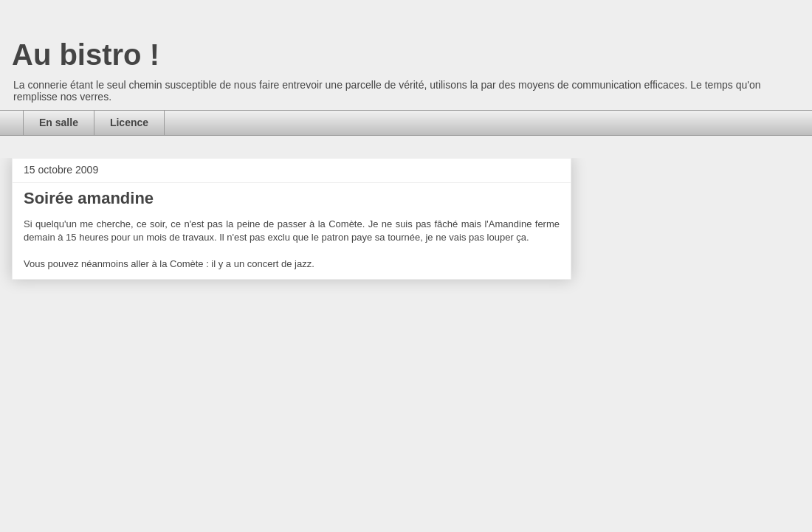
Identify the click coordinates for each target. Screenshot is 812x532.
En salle (59, 122)
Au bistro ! (86, 55)
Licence (129, 122)
